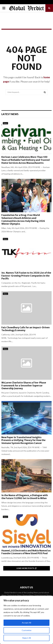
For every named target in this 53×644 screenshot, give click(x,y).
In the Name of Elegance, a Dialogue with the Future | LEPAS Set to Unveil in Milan (25, 497)
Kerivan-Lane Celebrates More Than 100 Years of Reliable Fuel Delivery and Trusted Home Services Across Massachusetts (26, 160)
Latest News (10, 114)
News (5, 123)
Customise (27, 630)
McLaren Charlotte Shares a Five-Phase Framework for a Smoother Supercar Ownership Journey (24, 386)
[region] (26, 620)
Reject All (27, 638)
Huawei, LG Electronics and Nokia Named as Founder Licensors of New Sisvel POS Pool (26, 552)
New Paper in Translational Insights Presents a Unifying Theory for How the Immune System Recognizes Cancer (23, 440)
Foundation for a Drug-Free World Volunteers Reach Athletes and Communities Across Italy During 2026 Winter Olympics (23, 219)
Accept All (26, 623)
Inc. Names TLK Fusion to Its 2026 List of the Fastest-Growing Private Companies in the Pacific (26, 276)
